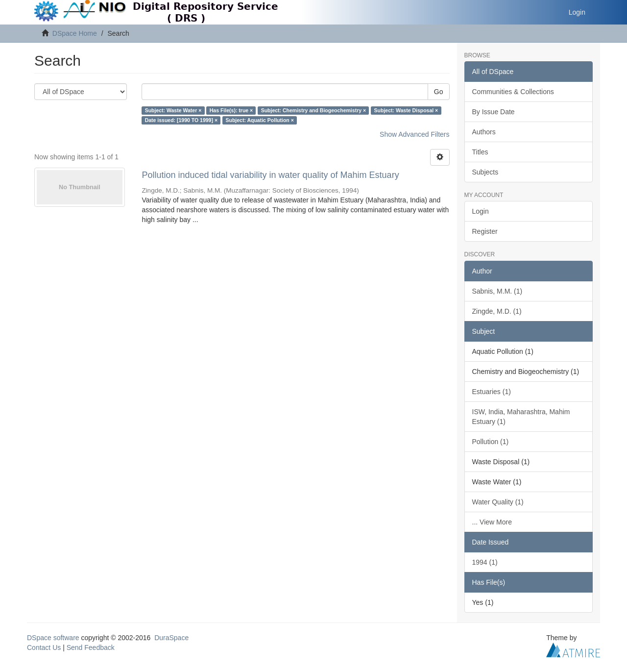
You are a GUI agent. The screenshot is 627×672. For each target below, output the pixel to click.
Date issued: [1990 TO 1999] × (181, 120)
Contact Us (44, 647)
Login (481, 211)
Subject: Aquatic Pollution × (260, 120)
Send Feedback (91, 647)
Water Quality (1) (498, 502)
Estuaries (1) (492, 392)
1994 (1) (485, 562)
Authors (484, 132)
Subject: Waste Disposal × (406, 110)
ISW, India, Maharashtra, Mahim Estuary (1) (521, 417)
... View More (492, 522)
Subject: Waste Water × (173, 110)
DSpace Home (75, 33)
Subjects (485, 172)
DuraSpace (171, 638)
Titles (480, 152)
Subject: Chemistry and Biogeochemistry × (313, 110)
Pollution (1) (491, 442)
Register (485, 231)
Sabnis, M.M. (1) (497, 291)
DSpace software (53, 638)
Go (439, 92)
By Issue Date (494, 112)
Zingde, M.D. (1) (497, 311)
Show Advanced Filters (414, 134)
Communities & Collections (513, 92)
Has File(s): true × (231, 110)
